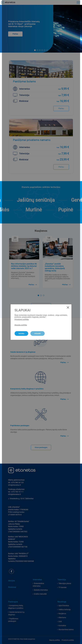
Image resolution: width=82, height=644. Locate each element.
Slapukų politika (21, 325)
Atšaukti (38, 333)
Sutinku (21, 333)
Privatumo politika (22, 319)
